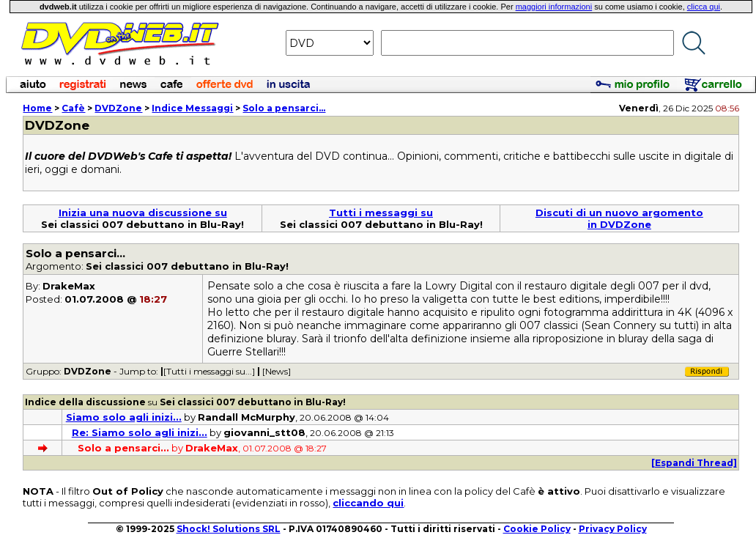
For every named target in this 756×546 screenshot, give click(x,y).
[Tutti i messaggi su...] (209, 371)
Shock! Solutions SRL (229, 529)
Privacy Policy (613, 529)
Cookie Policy (537, 529)
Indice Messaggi (192, 108)
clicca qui (704, 7)
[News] (277, 371)
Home (37, 108)
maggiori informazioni (554, 7)
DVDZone (118, 108)
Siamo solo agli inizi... (124, 417)
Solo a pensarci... (284, 108)
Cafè (73, 108)
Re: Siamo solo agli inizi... (140, 432)
